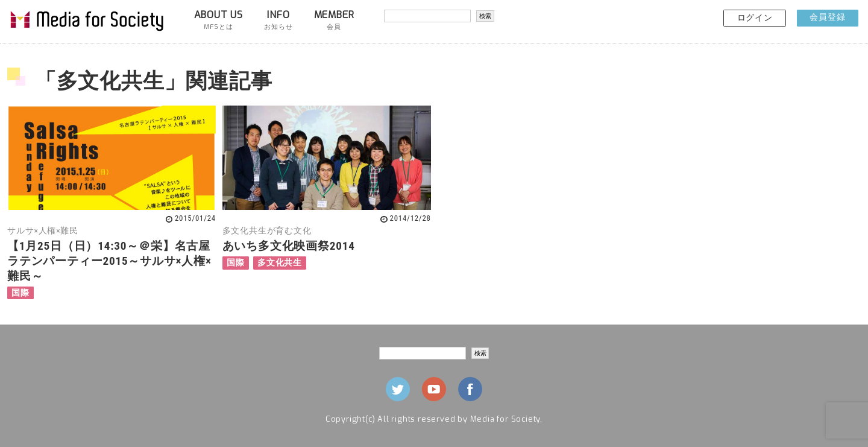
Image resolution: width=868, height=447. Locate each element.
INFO (278, 20)
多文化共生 (280, 263)
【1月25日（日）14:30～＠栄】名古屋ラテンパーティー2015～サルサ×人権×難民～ (109, 261)
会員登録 (827, 17)
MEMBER (334, 20)
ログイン (755, 18)
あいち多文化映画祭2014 (289, 246)
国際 (20, 293)
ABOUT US (219, 20)
